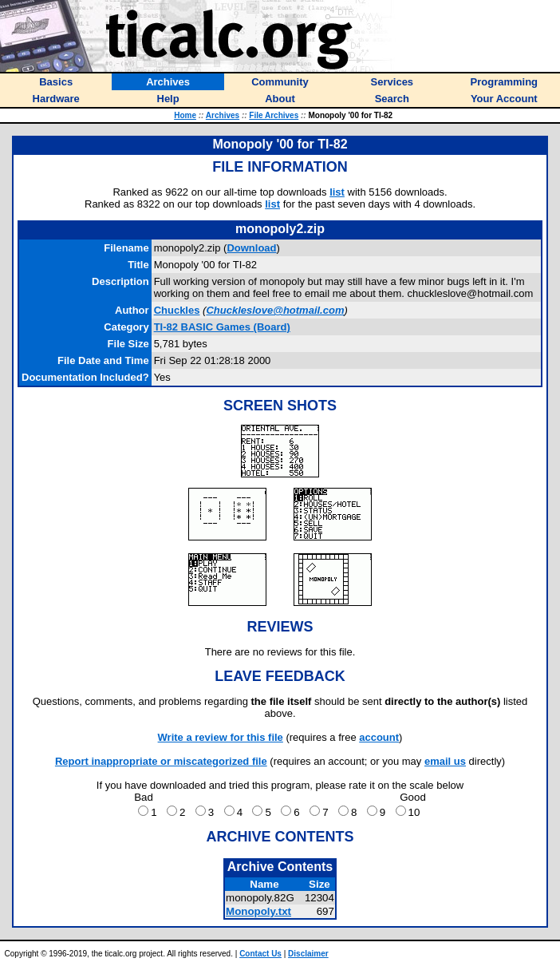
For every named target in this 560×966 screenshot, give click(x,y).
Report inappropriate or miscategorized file (161, 761)
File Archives (274, 115)
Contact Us (260, 954)
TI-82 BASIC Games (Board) (222, 327)
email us (445, 761)
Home (185, 115)
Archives (223, 115)
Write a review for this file (221, 737)
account (379, 737)
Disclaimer (308, 954)
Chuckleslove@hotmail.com (275, 310)
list (337, 192)
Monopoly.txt (258, 911)
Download (251, 248)
